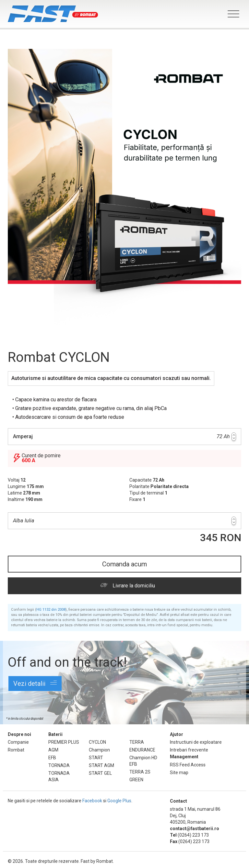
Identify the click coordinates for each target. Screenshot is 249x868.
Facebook (92, 801)
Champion (99, 750)
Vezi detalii (35, 683)
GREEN (136, 780)
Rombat (16, 750)
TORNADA (59, 765)
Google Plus (119, 801)
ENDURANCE (142, 750)
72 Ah (124, 437)
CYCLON (97, 742)
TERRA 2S (140, 772)
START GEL (100, 773)
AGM (53, 750)
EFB (52, 758)
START (96, 758)
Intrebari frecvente (189, 750)
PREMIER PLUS (64, 742)
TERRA (137, 742)
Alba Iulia (124, 521)
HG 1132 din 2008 (51, 610)
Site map (179, 773)
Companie (18, 742)
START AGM (101, 765)
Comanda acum (124, 564)
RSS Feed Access (188, 765)
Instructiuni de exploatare (196, 742)
